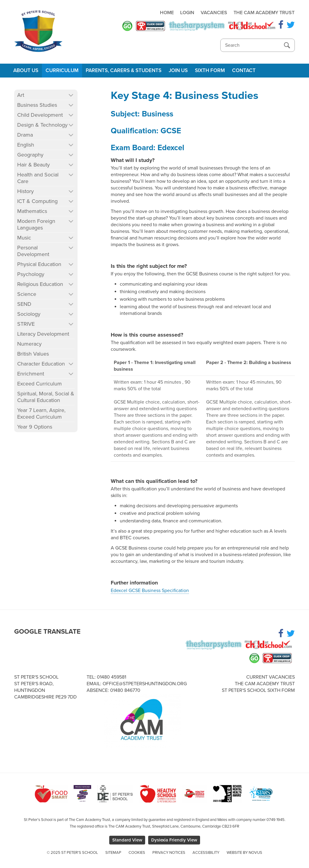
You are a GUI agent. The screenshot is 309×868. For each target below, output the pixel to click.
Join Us (178, 70)
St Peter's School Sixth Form (258, 690)
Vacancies (214, 13)
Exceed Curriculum (40, 384)
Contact (244, 70)
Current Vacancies (271, 677)
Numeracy (29, 344)
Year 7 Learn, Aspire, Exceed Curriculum (41, 413)
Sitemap (113, 853)
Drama (25, 135)
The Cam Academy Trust (264, 13)
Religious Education (40, 284)
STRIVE (26, 324)
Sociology (29, 314)
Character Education (41, 364)
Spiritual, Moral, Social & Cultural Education (46, 397)
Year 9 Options (35, 427)
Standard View (127, 840)
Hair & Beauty (33, 165)
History (25, 191)
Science (27, 294)
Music (24, 238)
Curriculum (62, 70)
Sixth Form (210, 70)
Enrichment (31, 374)
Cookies (137, 853)
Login (187, 13)
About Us (26, 70)
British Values (33, 354)
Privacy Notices (169, 853)
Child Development (40, 115)
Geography (30, 155)
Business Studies (37, 105)
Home (167, 13)
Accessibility (206, 853)
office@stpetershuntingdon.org (145, 684)
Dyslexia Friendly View (174, 840)
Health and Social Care (38, 178)
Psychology (31, 274)
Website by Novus (244, 853)
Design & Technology (42, 125)
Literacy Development (43, 334)
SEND (24, 304)
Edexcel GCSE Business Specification (150, 591)
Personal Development (33, 251)
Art (21, 95)
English (26, 145)
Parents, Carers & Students (124, 70)
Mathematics (32, 211)
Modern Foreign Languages (36, 224)
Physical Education (39, 264)
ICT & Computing (37, 201)
